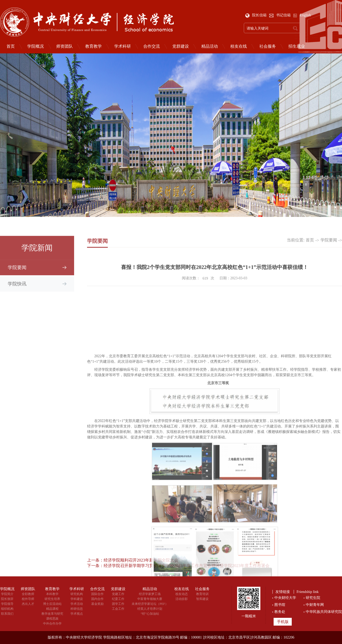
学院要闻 (17, 272)
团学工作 (118, 604)
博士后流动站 (52, 604)
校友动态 (182, 594)
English (302, 15)
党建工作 (118, 594)
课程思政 (52, 619)
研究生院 (313, 598)
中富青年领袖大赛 (150, 599)
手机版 (283, 622)
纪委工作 (118, 599)
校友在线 (239, 46)
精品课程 (52, 609)
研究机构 (77, 594)
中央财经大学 (285, 598)
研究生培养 (52, 599)
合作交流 (152, 46)
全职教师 (28, 594)
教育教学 (94, 46)
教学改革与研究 (52, 614)
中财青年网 (315, 605)
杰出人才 (28, 604)
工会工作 (118, 609)
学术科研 (123, 46)
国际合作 (97, 594)
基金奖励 (97, 604)
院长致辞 (7, 599)
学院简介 (7, 594)
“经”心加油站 (150, 614)
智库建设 (202, 599)
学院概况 (35, 46)
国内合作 (97, 599)
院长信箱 (256, 15)
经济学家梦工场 (150, 594)
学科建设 (77, 599)
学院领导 (7, 604)
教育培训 (202, 594)
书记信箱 (280, 15)
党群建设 (181, 46)
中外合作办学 (52, 624)
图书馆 (280, 605)
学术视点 (77, 614)
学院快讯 (17, 288)
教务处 (280, 612)
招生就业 (297, 46)
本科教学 (52, 594)
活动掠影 (182, 599)
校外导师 (28, 599)
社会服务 (268, 46)
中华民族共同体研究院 (324, 612)
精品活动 (210, 46)
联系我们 (7, 614)
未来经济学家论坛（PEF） (150, 604)
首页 (310, 244)
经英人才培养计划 (150, 609)
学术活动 (77, 604)
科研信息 (77, 609)
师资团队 (65, 46)
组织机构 (7, 609)
